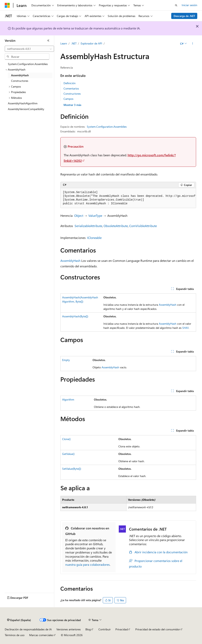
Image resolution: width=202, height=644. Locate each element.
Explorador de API (91, 43)
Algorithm (68, 399)
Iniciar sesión (189, 5)
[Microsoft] (7, 5)
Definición (70, 83)
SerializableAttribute (88, 226)
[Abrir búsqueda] (176, 5)
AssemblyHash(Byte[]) (75, 316)
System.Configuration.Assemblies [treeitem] (28, 64)
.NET (74, 43)
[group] (128, 198)
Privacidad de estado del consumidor (158, 629)
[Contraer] (48, 41)
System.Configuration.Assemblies (107, 127)
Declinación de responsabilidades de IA (28, 629)
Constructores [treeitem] (20, 81)
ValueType (95, 215)
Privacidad (122, 629)
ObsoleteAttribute (116, 226)
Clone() (66, 439)
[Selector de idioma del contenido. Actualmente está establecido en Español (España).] (19, 620)
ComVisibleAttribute (143, 226)
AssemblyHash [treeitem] (20, 75)
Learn (64, 43)
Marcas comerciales (41, 635)
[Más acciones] (192, 44)
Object (79, 215)
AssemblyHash (70, 261)
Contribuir (105, 629)
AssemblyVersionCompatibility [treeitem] (26, 109)
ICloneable (94, 238)
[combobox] (29, 49)
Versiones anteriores (69, 629)
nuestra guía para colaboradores (87, 564)
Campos (68, 99)
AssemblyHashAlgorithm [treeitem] (23, 103)
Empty (66, 360)
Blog (88, 629)
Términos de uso (15, 635)
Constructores (72, 94)
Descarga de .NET (184, 16)
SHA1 (185, 328)
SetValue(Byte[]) (72, 469)
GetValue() (68, 454)
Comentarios (71, 88)
